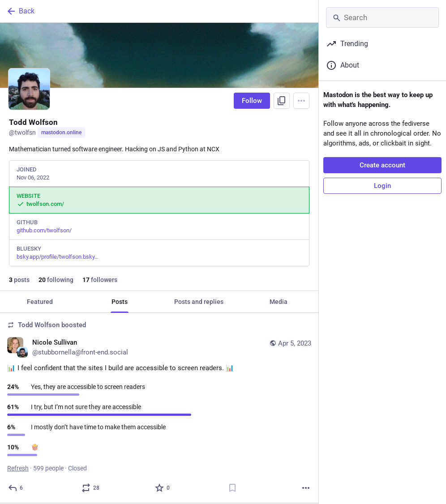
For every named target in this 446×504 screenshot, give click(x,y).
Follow (252, 101)
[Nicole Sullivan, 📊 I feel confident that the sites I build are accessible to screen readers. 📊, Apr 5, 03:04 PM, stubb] (159, 408)
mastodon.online (61, 132)
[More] (306, 488)
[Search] (382, 17)
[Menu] (301, 101)
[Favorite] (163, 488)
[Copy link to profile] (282, 101)
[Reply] (16, 488)
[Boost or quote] (91, 488)
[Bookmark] (232, 488)
